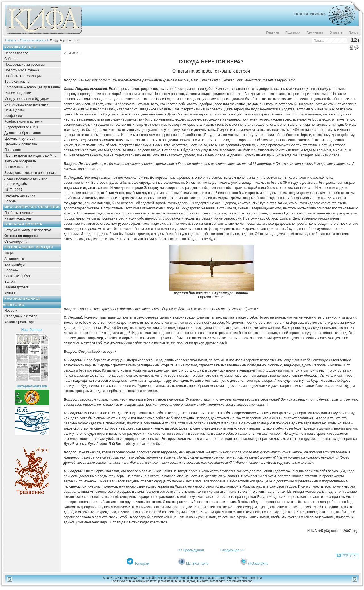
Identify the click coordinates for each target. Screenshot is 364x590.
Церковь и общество (21, 144)
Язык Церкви (15, 110)
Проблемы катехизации (23, 76)
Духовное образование (22, 133)
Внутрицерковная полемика (26, 104)
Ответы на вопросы (33, 40)
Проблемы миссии (19, 213)
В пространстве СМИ (21, 127)
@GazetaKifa (258, 564)
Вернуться (350, 555)
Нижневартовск (16, 287)
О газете (336, 32)
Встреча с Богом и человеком (28, 230)
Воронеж (11, 270)
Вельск (10, 282)
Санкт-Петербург (18, 276)
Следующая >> (232, 550)
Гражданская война (20, 195)
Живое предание (18, 93)
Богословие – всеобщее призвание (32, 87)
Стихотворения (16, 242)
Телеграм (142, 564)
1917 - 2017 (13, 190)
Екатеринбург (15, 265)
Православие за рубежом (24, 65)
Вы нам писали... (18, 167)
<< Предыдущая (191, 550)
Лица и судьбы (16, 184)
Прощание (13, 150)
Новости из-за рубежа (22, 70)
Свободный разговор (21, 316)
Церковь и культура (20, 139)
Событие (11, 59)
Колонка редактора (19, 322)
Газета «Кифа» (310, 14)
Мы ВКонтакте (197, 564)
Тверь (9, 253)
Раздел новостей (18, 218)
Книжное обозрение (20, 161)
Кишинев (11, 293)
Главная (273, 32)
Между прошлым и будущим (27, 99)
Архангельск (14, 259)
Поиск (353, 32)
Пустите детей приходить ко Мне (30, 156)
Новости (11, 311)
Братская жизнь (17, 82)
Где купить (315, 32)
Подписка (293, 32)
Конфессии (13, 116)
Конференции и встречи (23, 121)
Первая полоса (16, 53)
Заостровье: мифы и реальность (30, 173)
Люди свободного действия (26, 178)
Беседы (10, 201)
